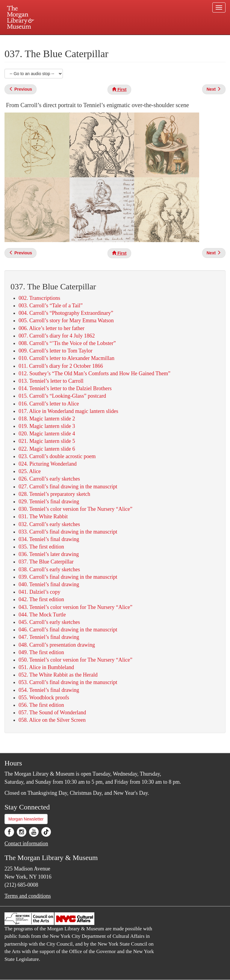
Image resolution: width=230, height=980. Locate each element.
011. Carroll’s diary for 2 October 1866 (61, 366)
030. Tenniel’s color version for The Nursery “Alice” (75, 509)
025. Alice (30, 471)
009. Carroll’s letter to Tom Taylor (56, 351)
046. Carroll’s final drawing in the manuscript (68, 630)
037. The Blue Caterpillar (46, 562)
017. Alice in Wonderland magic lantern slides (68, 411)
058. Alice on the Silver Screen (52, 720)
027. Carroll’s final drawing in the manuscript (68, 487)
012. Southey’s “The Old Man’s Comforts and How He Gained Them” (94, 373)
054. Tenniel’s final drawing (49, 690)
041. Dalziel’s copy (39, 592)
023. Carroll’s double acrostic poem (57, 456)
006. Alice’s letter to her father (52, 328)
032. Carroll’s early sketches (49, 524)
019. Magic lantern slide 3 (47, 426)
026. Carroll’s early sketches (49, 479)
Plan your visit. (44, 40)
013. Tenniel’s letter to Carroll (51, 381)
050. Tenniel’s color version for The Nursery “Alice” (75, 660)
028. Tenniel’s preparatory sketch (54, 494)
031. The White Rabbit (43, 516)
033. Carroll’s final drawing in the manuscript (68, 532)
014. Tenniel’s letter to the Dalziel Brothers (65, 388)
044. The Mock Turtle (42, 615)
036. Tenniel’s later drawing (49, 554)
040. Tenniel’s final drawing (49, 584)
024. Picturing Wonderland (48, 464)
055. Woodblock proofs (44, 698)
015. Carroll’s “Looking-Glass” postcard (62, 396)
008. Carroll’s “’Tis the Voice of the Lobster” (67, 343)
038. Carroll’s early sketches (49, 569)
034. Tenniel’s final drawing (49, 539)
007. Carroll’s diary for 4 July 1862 (57, 336)
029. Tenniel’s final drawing (49, 502)
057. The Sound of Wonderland (52, 712)
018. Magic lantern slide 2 (47, 419)
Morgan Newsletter (26, 819)
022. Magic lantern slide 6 (47, 449)
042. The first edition (41, 599)
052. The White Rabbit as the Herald (58, 675)
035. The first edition (41, 547)
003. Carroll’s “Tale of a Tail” (51, 306)
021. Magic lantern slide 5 (47, 441)
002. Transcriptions (39, 298)
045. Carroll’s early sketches (49, 622)
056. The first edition (41, 705)
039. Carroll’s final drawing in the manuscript (68, 577)
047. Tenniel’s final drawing (49, 637)
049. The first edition (41, 652)
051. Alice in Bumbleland (46, 667)
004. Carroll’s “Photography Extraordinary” (66, 313)
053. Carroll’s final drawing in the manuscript (68, 682)
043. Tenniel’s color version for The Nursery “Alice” (75, 607)
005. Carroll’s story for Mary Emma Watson (66, 320)
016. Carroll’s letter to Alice (49, 404)
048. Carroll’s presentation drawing (57, 645)
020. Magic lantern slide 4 (47, 434)
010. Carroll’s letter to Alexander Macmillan (66, 358)
